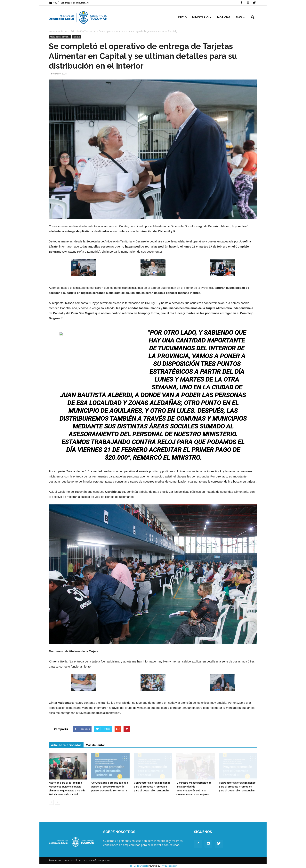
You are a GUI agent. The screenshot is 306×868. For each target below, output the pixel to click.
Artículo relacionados (66, 745)
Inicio (182, 17)
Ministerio (202, 17)
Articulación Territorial (60, 37)
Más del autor (95, 745)
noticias (77, 37)
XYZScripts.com (169, 866)
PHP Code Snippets (138, 866)
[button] (253, 17)
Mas (240, 17)
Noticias (224, 17)
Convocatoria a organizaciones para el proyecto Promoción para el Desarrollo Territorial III (110, 787)
